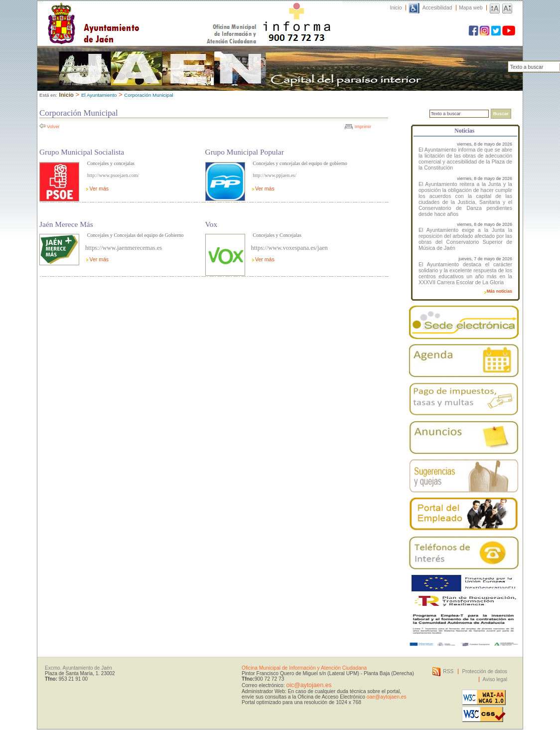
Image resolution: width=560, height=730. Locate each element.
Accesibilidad (437, 8)
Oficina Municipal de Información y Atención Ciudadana (304, 668)
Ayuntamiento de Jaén (137, 13)
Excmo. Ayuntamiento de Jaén (78, 668)
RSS (448, 671)
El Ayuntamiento (99, 95)
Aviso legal (495, 679)
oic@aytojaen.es (309, 685)
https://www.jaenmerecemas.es (124, 248)
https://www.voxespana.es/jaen (289, 248)
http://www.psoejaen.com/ (113, 175)
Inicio (396, 8)
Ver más (99, 188)
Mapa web (471, 8)
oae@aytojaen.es (387, 697)
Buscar (501, 114)
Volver (53, 127)
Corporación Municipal (148, 95)
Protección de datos (485, 671)
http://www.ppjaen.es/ (274, 175)
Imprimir (363, 127)
